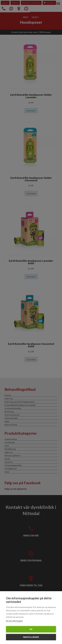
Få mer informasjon (14, 621)
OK (31, 629)
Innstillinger (31, 637)
